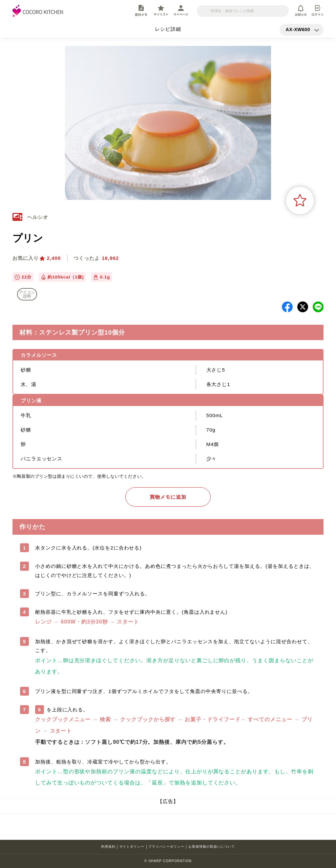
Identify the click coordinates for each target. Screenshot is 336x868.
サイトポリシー (132, 847)
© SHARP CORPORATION (168, 861)
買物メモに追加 (168, 497)
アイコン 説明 (27, 294)
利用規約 (108, 847)
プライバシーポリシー (166, 847)
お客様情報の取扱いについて (212, 847)
